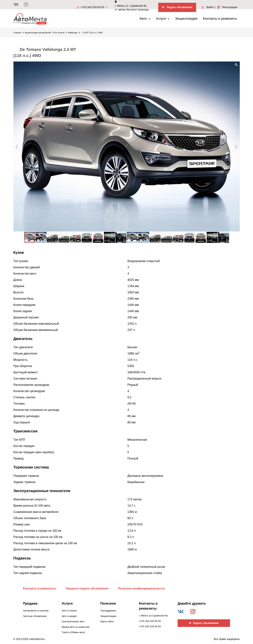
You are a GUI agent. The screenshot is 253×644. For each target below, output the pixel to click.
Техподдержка (108, 611)
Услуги (163, 19)
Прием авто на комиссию (76, 627)
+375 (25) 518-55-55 (150, 626)
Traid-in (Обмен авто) (73, 632)
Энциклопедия (186, 19)
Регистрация (227, 7)
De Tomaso (61, 33)
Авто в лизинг (69, 611)
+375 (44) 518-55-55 (92, 7)
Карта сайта (107, 621)
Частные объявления (35, 616)
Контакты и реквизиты (220, 19)
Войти (208, 7)
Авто (145, 19)
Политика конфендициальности (141, 588)
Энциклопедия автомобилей (39, 33)
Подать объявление (177, 7)
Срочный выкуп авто (73, 621)
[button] (236, 65)
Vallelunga (74, 33)
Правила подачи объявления (87, 588)
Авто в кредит (69, 616)
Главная (19, 33)
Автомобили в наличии (36, 611)
